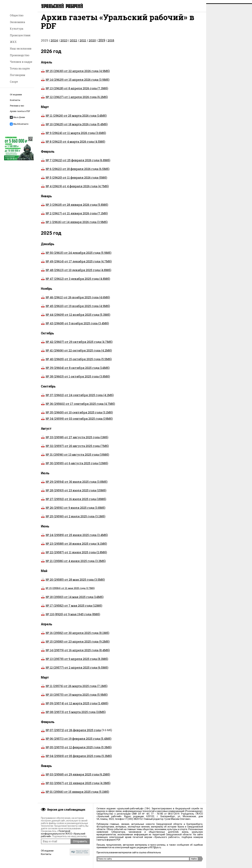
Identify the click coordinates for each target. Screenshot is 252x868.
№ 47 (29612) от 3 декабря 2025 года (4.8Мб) (76, 282)
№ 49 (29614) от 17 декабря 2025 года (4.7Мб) (76, 265)
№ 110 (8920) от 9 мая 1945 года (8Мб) (71, 617)
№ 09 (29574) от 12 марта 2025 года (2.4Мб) (75, 707)
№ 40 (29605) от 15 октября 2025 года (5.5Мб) (76, 362)
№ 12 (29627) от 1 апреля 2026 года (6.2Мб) (74, 100)
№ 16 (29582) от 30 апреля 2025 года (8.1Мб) (75, 636)
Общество (17, 15)
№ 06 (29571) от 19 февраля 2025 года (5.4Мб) (76, 742)
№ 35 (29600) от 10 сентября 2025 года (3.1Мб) (79, 416)
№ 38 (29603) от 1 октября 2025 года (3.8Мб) (75, 380)
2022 (73, 44)
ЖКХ (13, 42)
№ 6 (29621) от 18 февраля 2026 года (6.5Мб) (75, 172)
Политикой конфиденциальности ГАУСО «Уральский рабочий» (63, 834)
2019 (102, 43)
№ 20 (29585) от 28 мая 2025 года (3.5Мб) (73, 583)
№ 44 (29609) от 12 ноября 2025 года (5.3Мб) (76, 318)
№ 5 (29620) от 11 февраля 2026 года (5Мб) (74, 181)
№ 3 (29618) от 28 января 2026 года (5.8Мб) (75, 208)
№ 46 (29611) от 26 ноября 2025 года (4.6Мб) (75, 301)
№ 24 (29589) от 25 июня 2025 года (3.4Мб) (74, 538)
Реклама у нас (17, 106)
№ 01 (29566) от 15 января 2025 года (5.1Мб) (75, 795)
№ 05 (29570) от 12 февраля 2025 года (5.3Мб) (76, 750)
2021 (83, 44)
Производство (20, 55)
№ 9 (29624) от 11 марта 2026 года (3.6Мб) (73, 136)
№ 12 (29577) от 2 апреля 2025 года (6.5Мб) (75, 671)
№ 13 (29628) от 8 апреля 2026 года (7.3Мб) (75, 92)
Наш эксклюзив (21, 48)
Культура (17, 29)
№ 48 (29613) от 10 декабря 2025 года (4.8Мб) (76, 273)
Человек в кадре (21, 62)
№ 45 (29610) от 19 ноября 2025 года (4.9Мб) (75, 309)
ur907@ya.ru (154, 847)
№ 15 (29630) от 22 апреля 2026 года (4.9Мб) (75, 74)
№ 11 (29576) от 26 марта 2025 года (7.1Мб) (74, 689)
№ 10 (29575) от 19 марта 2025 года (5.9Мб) (74, 698)
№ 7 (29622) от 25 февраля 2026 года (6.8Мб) (76, 163)
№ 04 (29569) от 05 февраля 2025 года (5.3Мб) (76, 759)
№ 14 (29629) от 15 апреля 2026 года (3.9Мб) (75, 83)
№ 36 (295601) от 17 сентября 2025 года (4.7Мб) (80, 407)
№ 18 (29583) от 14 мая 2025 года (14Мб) (72, 600)
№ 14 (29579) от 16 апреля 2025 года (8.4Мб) (75, 653)
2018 (111, 44)
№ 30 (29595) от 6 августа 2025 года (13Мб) (75, 466)
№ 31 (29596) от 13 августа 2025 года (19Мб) (75, 458)
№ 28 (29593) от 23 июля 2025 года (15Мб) (74, 494)
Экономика (17, 22)
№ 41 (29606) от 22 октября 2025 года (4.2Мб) (76, 354)
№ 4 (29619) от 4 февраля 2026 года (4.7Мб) (75, 189)
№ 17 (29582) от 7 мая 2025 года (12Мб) (72, 609)
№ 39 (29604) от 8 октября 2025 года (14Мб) (75, 371)
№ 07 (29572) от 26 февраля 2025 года (73, 733)
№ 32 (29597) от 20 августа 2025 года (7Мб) (75, 449)
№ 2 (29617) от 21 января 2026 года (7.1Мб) (74, 217)
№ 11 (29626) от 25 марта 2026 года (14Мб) (74, 119)
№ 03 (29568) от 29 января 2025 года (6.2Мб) (76, 778)
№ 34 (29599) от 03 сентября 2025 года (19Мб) (79, 422)
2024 (54, 44)
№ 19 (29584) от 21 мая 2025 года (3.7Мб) (68, 591)
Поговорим (18, 75)
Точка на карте (20, 68)
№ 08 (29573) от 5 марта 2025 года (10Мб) (73, 715)
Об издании (16, 95)
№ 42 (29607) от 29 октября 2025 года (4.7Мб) (77, 345)
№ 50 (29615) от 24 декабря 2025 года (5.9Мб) (76, 256)
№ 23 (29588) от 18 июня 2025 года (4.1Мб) (74, 547)
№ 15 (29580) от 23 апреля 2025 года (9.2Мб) (75, 645)
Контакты (15, 100)
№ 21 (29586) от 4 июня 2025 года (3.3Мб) (73, 564)
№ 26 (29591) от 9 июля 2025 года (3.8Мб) (73, 511)
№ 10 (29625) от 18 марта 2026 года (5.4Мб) (74, 127)
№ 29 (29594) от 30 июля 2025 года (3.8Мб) (74, 485)
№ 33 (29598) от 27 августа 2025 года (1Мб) (75, 440)
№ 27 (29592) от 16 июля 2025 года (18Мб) (74, 502)
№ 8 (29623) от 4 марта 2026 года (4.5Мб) (73, 145)
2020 (92, 44)
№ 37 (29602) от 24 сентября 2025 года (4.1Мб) (77, 398)
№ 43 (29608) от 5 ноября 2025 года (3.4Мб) (75, 327)
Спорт (14, 82)
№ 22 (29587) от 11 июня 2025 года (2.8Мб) (74, 556)
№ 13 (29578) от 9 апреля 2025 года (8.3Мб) (75, 662)
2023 (64, 44)
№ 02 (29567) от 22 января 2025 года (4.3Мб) (76, 786)
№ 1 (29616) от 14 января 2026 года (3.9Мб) (74, 225)
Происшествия (20, 35)
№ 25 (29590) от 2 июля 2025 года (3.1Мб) (73, 520)
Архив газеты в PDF (20, 111)
